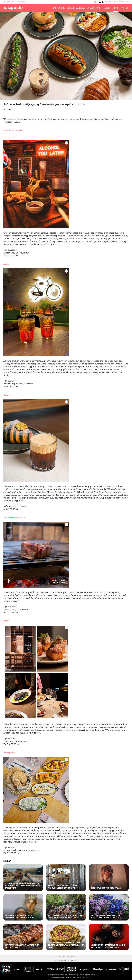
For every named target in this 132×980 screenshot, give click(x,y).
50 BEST (70, 8)
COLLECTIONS (94, 8)
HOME (127, 2)
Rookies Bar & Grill (13, 130)
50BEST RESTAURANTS (10, 2)
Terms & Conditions (60, 975)
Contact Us (91, 975)
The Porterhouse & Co (14, 517)
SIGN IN (116, 2)
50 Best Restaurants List (66, 956)
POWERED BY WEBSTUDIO (82, 977)
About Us (83, 975)
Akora (6, 264)
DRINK (61, 8)
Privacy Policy (73, 975)
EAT (54, 8)
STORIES (107, 8)
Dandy (6, 395)
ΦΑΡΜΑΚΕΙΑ (109, 2)
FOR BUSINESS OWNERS (66, 960)
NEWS (116, 8)
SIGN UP (121, 2)
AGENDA (80, 8)
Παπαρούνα (9, 753)
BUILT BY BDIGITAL (58, 977)
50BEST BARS (22, 2)
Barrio (7, 621)
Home (50, 975)
